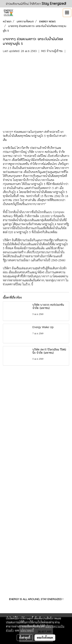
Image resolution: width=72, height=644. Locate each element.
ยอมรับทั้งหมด (45, 638)
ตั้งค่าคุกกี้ (25, 638)
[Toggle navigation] (67, 13)
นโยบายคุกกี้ (27, 630)
